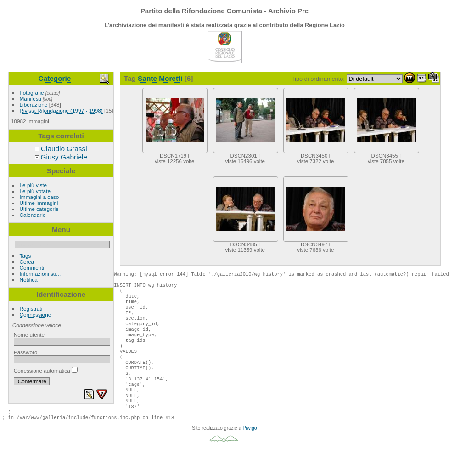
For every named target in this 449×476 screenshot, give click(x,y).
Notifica (29, 280)
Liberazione (34, 105)
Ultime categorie (39, 209)
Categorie (55, 78)
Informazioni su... (40, 274)
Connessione (36, 314)
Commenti (32, 268)
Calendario (33, 215)
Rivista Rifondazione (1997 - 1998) (61, 110)
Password (26, 352)
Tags (25, 256)
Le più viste (34, 185)
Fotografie (32, 93)
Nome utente (29, 335)
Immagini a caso (39, 197)
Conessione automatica (46, 371)
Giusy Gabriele (64, 157)
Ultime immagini (39, 203)
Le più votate (35, 191)
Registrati (31, 309)
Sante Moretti (160, 78)
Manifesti (31, 99)
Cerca (27, 262)
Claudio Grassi (64, 149)
